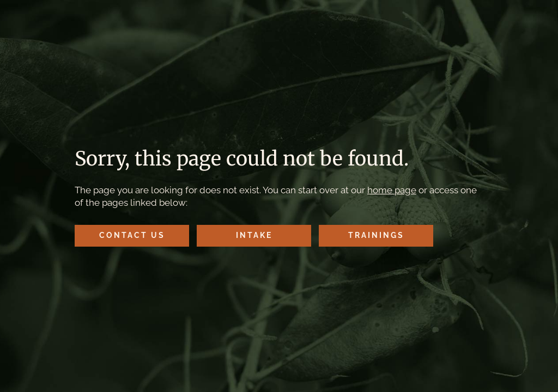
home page (392, 190)
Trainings (376, 235)
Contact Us (132, 235)
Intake (254, 235)
